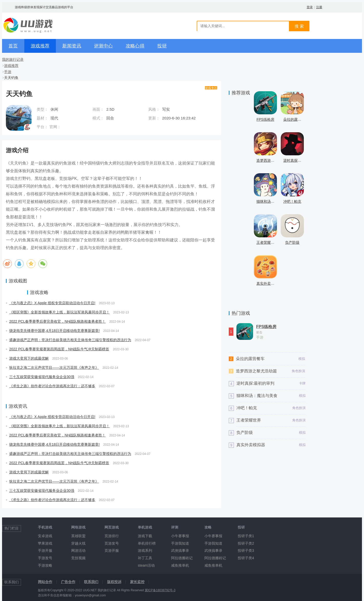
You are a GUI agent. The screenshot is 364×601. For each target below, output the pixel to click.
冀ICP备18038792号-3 (160, 590)
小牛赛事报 (180, 536)
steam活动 (146, 565)
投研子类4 (246, 558)
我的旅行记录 (13, 59)
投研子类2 (246, 543)
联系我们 (91, 582)
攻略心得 (135, 46)
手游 (8, 72)
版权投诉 (114, 582)
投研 (162, 46)
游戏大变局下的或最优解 (29, 358)
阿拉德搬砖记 (182, 558)
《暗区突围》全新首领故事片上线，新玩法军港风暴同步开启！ (59, 312)
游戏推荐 (40, 46)
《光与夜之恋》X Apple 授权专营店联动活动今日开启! (52, 303)
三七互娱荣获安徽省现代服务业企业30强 (42, 377)
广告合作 (68, 582)
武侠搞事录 (180, 551)
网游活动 (78, 551)
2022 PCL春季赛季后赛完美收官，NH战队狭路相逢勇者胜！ (58, 321)
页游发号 (112, 543)
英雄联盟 (78, 536)
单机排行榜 (147, 543)
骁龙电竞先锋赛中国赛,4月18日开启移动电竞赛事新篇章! (54, 331)
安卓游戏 (45, 536)
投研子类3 (246, 551)
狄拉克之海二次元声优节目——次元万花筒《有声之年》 (54, 368)
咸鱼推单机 (180, 565)
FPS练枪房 (266, 327)
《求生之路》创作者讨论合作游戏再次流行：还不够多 (52, 386)
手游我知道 (180, 543)
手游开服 (45, 551)
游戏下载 (145, 536)
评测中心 (103, 46)
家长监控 (137, 582)
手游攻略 (45, 565)
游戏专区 (211, 88)
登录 (310, 7)
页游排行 (112, 536)
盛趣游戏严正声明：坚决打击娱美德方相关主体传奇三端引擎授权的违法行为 (70, 340)
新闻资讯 (72, 46)
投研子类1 (246, 536)
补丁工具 (145, 558)
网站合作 (45, 582)
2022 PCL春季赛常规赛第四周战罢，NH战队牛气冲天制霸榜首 (59, 349)
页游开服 (112, 551)
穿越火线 (78, 543)
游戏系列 (145, 551)
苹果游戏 (45, 543)
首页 (13, 46)
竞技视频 (78, 558)
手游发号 (45, 558)
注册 (319, 7)
